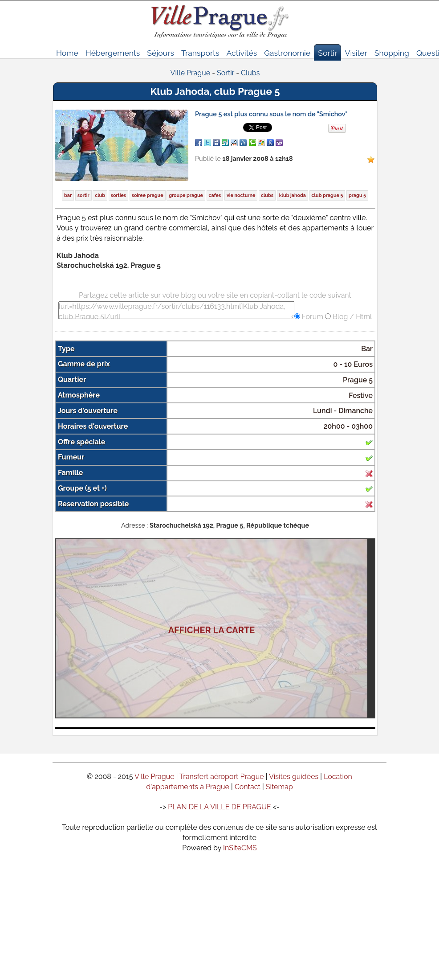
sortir (83, 195)
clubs (267, 195)
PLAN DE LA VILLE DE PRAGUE (219, 807)
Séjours (161, 53)
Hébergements (113, 53)
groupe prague (186, 195)
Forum (312, 317)
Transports (200, 53)
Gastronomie (287, 53)
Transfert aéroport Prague (222, 777)
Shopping (392, 53)
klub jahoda (293, 195)
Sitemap (279, 787)
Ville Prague (154, 777)
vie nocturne (241, 195)
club (100, 195)
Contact (248, 787)
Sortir (327, 53)
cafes (215, 195)
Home (67, 53)
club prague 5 (327, 195)
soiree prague (148, 195)
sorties (119, 195)
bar (68, 195)
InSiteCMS (240, 848)
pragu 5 (357, 195)
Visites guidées (294, 777)
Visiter (356, 53)
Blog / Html (351, 317)
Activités (242, 53)
